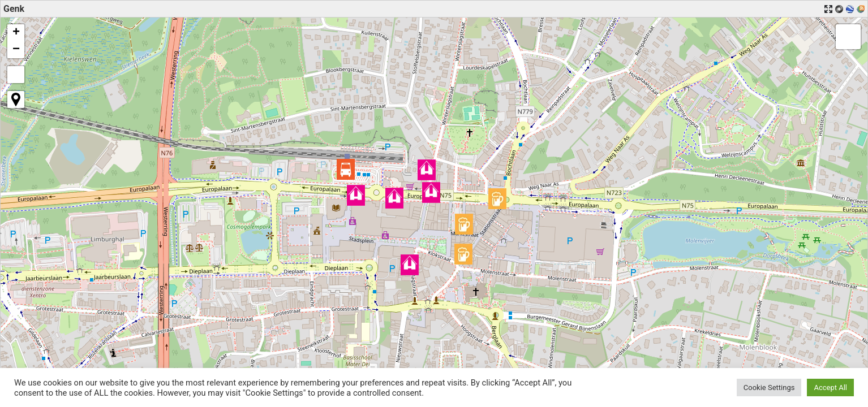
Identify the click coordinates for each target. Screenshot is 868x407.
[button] (346, 169)
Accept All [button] (830, 387)
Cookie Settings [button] (769, 387)
